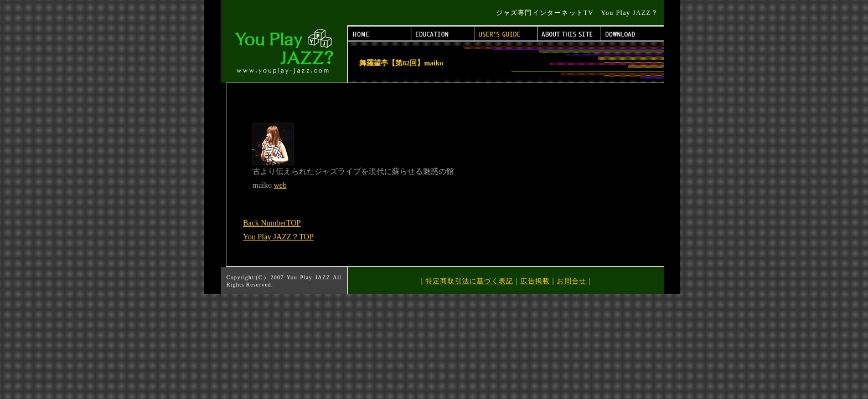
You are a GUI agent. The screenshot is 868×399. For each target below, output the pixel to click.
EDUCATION (443, 34)
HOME (380, 34)
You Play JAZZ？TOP (278, 237)
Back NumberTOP (272, 223)
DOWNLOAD (632, 34)
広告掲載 (535, 281)
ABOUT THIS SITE (569, 34)
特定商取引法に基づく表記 (469, 281)
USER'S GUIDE (506, 34)
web (280, 185)
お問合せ (572, 281)
